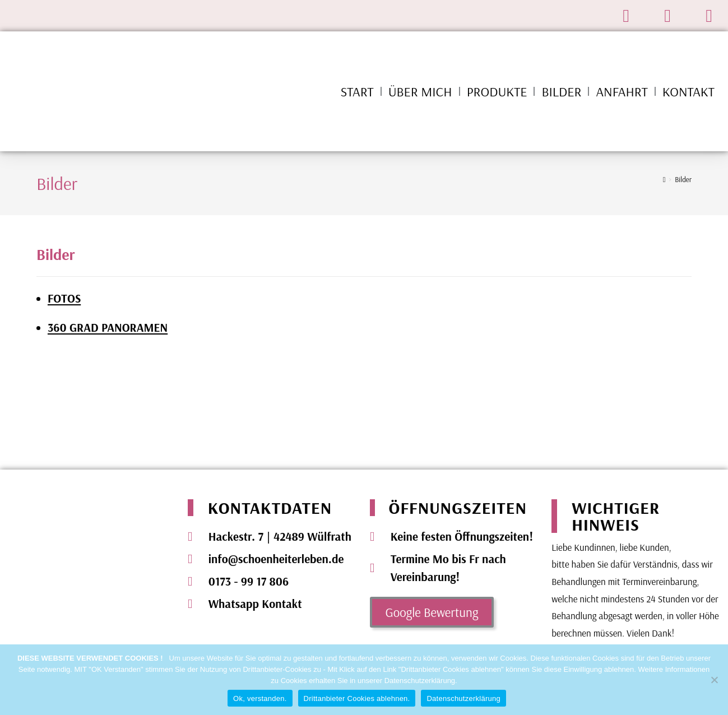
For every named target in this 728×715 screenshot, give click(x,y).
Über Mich (420, 91)
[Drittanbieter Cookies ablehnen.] (714, 680)
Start (357, 91)
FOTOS (64, 298)
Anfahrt (622, 91)
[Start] (664, 179)
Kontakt (688, 91)
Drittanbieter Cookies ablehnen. (357, 698)
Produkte (497, 91)
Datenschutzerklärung (463, 698)
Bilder (561, 91)
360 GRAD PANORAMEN (108, 327)
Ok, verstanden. (260, 698)
